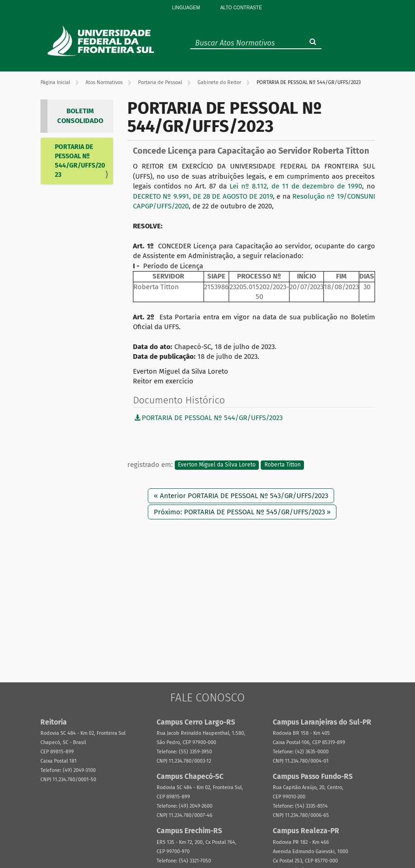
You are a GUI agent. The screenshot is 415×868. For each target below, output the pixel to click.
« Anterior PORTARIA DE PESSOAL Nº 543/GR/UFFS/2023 (241, 496)
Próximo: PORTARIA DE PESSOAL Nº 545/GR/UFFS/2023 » (242, 512)
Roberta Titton (283, 465)
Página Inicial (55, 82)
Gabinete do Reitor (219, 82)
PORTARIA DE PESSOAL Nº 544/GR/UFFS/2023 (80, 161)
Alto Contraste (241, 8)
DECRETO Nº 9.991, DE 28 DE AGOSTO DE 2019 (203, 196)
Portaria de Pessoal (160, 82)
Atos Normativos (104, 82)
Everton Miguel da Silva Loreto (217, 465)
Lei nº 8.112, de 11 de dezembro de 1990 (296, 186)
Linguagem (186, 8)
